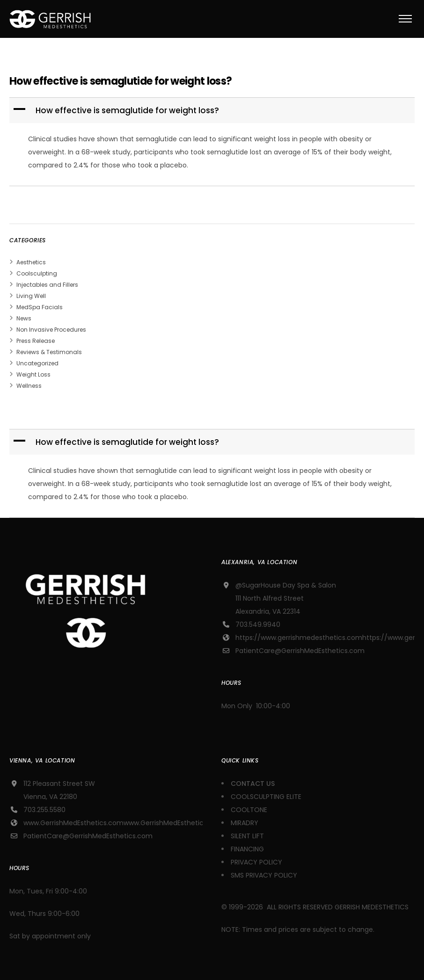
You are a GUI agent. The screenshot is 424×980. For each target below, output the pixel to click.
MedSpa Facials (40, 307)
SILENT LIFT (247, 836)
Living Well (31, 296)
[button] (213, 110)
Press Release (36, 341)
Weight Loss (33, 374)
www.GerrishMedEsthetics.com (73, 823)
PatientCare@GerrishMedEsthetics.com (300, 651)
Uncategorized (37, 363)
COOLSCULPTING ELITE (266, 797)
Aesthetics (31, 262)
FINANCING (247, 849)
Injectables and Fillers (47, 285)
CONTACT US (254, 784)
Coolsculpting (37, 273)
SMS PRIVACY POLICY (264, 875)
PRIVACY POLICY (256, 862)
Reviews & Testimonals (49, 352)
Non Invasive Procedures (51, 330)
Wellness (29, 386)
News (24, 318)
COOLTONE (249, 810)
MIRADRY (245, 823)
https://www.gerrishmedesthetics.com (299, 638)
